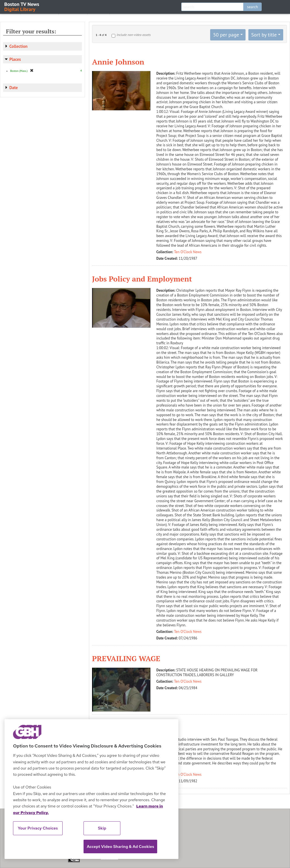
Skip (102, 828)
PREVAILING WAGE (126, 658)
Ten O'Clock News (188, 252)
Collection (18, 46)
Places (15, 59)
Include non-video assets (134, 35)
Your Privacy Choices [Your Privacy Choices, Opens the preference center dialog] (38, 828)
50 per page (226, 35)
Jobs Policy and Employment (142, 279)
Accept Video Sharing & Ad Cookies (120, 846)
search (252, 7)
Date (14, 88)
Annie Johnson (118, 62)
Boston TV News (22, 6)
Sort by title (264, 35)
